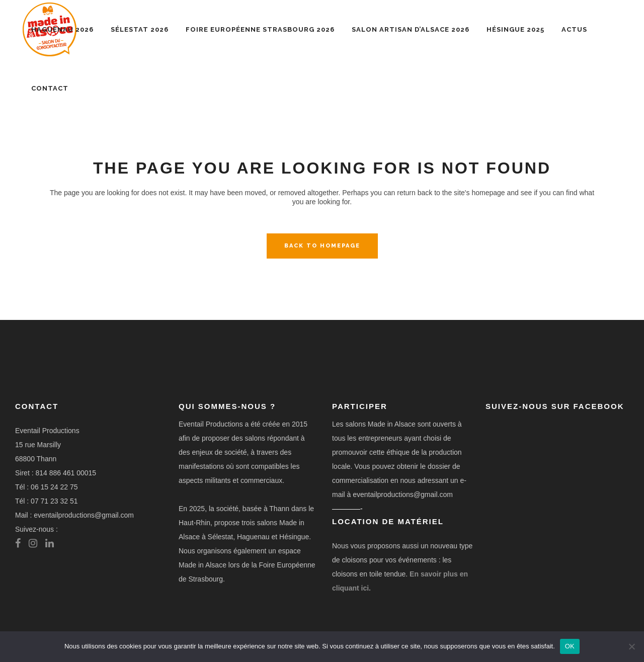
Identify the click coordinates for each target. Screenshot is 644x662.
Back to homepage (322, 246)
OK (570, 646)
